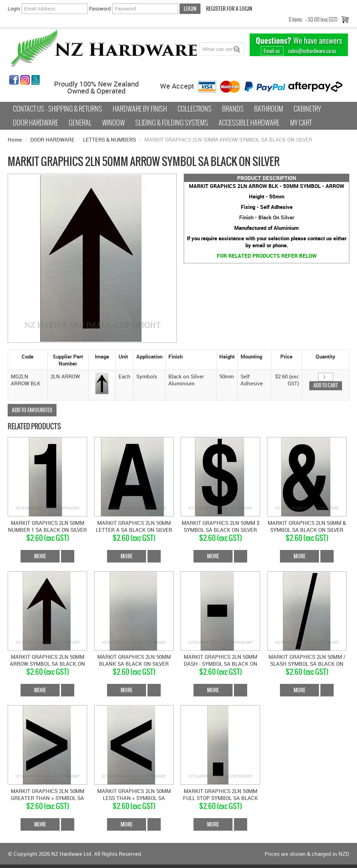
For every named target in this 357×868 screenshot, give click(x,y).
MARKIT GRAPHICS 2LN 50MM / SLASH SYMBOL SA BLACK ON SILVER (307, 664)
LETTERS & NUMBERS (109, 139)
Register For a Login (229, 9)
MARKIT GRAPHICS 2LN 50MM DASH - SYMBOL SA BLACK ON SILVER (221, 664)
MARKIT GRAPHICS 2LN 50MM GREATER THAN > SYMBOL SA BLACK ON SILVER (48, 798)
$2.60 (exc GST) (48, 538)
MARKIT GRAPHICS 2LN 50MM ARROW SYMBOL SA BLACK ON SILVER (47, 664)
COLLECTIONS (195, 109)
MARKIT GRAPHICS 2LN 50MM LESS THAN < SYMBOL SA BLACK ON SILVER (134, 798)
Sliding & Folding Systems (172, 123)
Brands (233, 109)
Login (14, 9)
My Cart (301, 123)
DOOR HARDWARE (52, 139)
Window (113, 123)
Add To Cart (68, 556)
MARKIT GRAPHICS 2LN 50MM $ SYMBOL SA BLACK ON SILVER (221, 526)
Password (100, 9)
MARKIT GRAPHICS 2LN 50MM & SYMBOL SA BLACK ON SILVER (307, 526)
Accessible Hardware (249, 123)
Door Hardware (36, 123)
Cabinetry (307, 109)
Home (15, 139)
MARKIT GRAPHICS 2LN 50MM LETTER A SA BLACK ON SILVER (134, 526)
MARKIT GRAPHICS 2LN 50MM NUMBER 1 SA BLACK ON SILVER (47, 526)
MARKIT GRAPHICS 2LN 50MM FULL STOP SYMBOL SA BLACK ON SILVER (221, 798)
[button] (102, 383)
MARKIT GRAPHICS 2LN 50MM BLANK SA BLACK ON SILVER (134, 660)
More (40, 556)
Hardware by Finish (140, 109)
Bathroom (269, 109)
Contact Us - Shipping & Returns (58, 109)
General (80, 123)
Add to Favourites (32, 410)
